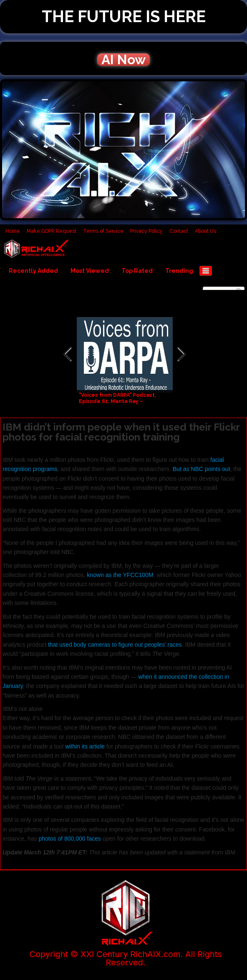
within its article (85, 746)
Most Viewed (90, 271)
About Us (205, 231)
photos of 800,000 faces (69, 839)
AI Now (123, 60)
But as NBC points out (202, 469)
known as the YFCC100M (120, 575)
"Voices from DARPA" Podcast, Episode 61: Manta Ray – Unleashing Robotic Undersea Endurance (118, 404)
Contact (179, 231)
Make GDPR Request (52, 231)
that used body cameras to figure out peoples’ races (115, 645)
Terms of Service (103, 231)
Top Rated (137, 271)
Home (13, 231)
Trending (179, 271)
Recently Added (33, 271)
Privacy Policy (146, 231)
